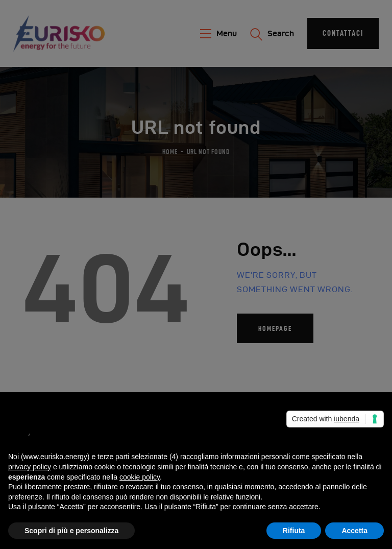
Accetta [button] (354, 531)
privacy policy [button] (30, 467)
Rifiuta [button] (294, 531)
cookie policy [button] (140, 477)
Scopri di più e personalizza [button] (71, 531)
